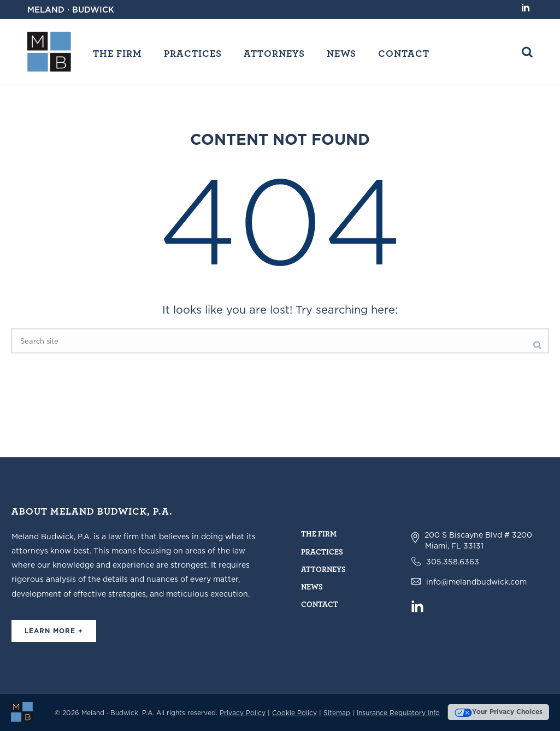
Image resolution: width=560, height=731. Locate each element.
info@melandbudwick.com (476, 582)
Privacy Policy (243, 713)
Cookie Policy (294, 713)
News (341, 53)
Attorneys (274, 53)
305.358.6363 (453, 562)
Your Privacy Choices (499, 712)
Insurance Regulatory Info (398, 713)
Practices (193, 53)
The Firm (117, 53)
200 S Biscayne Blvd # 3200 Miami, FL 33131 (478, 540)
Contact (404, 53)
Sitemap (337, 713)
